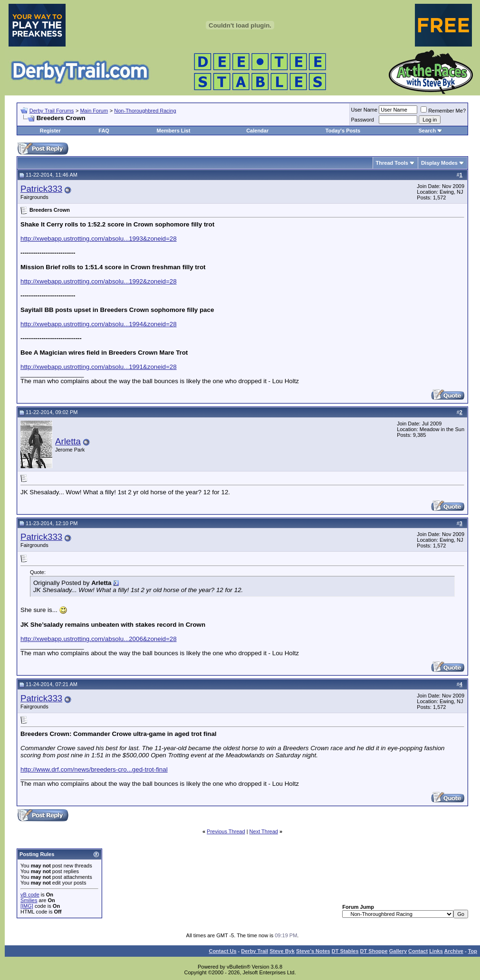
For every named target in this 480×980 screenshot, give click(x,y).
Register (50, 131)
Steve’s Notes (313, 951)
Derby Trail (254, 951)
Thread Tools (392, 163)
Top (473, 951)
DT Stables (345, 951)
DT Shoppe (374, 951)
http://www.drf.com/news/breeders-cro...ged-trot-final (94, 769)
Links (436, 951)
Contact (418, 951)
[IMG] (27, 906)
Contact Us (222, 951)
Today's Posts (343, 131)
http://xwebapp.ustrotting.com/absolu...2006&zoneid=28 (99, 639)
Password (363, 120)
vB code (30, 895)
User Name (365, 110)
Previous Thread (226, 831)
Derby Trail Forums (52, 111)
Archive (454, 951)
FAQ (104, 131)
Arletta (68, 441)
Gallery (398, 951)
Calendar (257, 131)
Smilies (29, 900)
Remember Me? (443, 111)
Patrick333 (41, 189)
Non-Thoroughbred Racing (145, 111)
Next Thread (264, 831)
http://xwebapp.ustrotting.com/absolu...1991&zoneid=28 (99, 367)
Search (427, 131)
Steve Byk (282, 951)
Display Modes (439, 163)
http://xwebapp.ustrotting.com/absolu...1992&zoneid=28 (99, 281)
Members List (173, 131)
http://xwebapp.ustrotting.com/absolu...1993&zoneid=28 (99, 239)
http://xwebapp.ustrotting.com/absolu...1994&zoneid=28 (99, 324)
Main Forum (94, 111)
